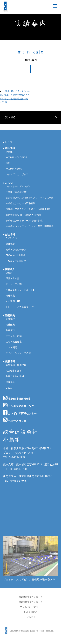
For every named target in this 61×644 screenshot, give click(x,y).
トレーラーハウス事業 (20, 307)
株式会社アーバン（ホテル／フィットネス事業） (31, 198)
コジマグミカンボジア (17, 174)
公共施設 (10, 319)
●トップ (8, 142)
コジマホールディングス (18, 186)
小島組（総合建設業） (17, 192)
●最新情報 (9, 148)
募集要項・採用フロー (17, 365)
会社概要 (10, 244)
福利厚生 (10, 382)
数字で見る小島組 (15, 376)
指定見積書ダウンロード (30, 602)
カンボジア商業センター (20, 405)
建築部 (9, 273)
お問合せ (32, 617)
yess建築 (13, 301)
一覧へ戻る (9, 117)
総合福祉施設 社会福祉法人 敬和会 (23, 215)
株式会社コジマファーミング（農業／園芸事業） (31, 226)
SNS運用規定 (30, 612)
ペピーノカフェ (15, 420)
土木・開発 (11, 347)
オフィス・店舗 (14, 336)
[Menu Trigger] (55, 6)
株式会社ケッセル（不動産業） (22, 203)
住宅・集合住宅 (14, 342)
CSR (8, 163)
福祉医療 (10, 325)
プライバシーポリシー (31, 607)
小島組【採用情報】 (17, 398)
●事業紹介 (9, 269)
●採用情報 (9, 361)
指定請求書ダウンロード (30, 597)
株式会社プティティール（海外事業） (25, 221)
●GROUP (9, 183)
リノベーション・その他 (18, 353)
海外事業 (10, 296)
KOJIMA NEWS (14, 169)
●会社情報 (9, 235)
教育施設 (10, 330)
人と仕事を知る (14, 371)
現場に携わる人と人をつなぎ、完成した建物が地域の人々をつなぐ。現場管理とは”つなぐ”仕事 (15, 97)
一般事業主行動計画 (16, 261)
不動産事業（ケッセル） (20, 290)
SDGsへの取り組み (16, 255)
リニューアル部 (14, 284)
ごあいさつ (11, 238)
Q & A (9, 388)
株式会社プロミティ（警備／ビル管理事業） (28, 209)
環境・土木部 (13, 278)
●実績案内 (9, 315)
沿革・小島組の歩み (16, 250)
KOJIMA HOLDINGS (16, 157)
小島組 (9, 152)
